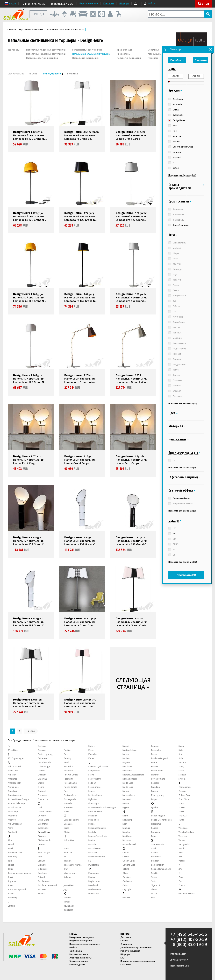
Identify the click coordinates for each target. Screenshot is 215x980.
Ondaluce (127, 881)
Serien (154, 877)
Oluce (125, 873)
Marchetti (93, 885)
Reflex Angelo (158, 816)
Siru (153, 898)
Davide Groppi (45, 812)
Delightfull (43, 824)
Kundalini (93, 754)
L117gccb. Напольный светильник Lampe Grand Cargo (131, 135)
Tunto (181, 820)
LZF (90, 861)
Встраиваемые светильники (87, 50)
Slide (181, 750)
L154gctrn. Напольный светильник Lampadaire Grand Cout (80, 703)
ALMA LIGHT (14, 771)
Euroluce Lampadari (47, 885)
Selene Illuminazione (161, 869)
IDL (65, 857)
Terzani (182, 791)
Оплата (124, 941)
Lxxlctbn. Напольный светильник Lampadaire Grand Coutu (30, 703)
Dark (40, 807)
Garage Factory (71, 820)
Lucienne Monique (97, 828)
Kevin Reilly (69, 906)
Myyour (126, 807)
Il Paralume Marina (73, 865)
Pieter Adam (157, 771)
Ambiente (12, 779)
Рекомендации (77, 965)
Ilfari (66, 869)
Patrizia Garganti (160, 758)
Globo (67, 832)
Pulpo (154, 799)
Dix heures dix (45, 840)
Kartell (67, 902)
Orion (125, 885)
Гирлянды (153, 58)
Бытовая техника (79, 954)
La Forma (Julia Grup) (98, 767)
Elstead (41, 877)
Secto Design (158, 865)
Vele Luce (183, 828)
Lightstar (93, 799)
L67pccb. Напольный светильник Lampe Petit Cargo (131, 460)
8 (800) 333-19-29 (62, 4)
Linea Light (94, 803)
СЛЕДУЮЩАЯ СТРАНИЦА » (133, 684)
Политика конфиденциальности (138, 961)
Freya (66, 812)
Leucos (92, 791)
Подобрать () (186, 575)
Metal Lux (127, 767)
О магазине (126, 944)
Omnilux (127, 877)
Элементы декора (79, 961)
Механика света (187, 894)
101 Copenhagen (16, 758)
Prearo (155, 791)
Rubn (154, 836)
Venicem (183, 836)
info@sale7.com (178, 954)
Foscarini (68, 803)
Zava (181, 877)
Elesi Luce (42, 873)
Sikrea (154, 889)
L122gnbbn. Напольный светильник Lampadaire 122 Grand (132, 216)
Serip (154, 881)
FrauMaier (69, 807)
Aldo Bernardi (14, 767)
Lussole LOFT (95, 848)
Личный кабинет (179, 960)
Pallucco (127, 898)
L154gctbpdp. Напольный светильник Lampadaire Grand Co (82, 135)
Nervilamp (127, 820)
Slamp (181, 746)
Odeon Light (129, 861)
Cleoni (41, 787)
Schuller (155, 861)
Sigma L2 (156, 885)
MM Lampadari (130, 779)
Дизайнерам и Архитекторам (136, 947)
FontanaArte (70, 795)
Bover (10, 885)
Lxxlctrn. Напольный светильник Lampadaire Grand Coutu (132, 622)
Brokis (11, 894)
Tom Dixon (184, 799)
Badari (11, 844)
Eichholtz (42, 865)
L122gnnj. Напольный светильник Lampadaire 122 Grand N (81, 216)
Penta (154, 762)
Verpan (182, 840)
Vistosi (182, 861)
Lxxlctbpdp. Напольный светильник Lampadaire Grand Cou (80, 622)
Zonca (182, 885)
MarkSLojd (94, 894)
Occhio (126, 857)
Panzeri (155, 746)
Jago (66, 889)
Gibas (66, 828)
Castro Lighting (45, 754)
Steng (181, 767)
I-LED (66, 848)
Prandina (155, 787)
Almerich (12, 775)
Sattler (155, 853)
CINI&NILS (42, 779)
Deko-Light (43, 820)
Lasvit (91, 775)
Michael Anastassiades (133, 775)
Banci (10, 848)
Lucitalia (92, 832)
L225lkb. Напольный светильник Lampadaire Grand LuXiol (132, 379)
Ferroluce (68, 771)
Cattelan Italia (44, 762)
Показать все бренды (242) (182, 175)
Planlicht (155, 775)
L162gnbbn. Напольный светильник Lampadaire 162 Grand (132, 297)
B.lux (10, 840)
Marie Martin (95, 889)
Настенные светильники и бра (42, 58)
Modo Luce (128, 783)
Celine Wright (44, 767)
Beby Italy (12, 857)
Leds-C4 (92, 783)
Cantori (11, 906)
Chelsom (42, 775)
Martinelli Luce (130, 750)
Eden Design (44, 853)
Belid (10, 861)
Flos (66, 791)
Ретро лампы (154, 54)
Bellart (11, 865)
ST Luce (182, 762)
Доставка (126, 937)
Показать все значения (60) (183, 403)
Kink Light (68, 910)
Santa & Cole (157, 844)
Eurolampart (44, 881)
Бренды (73, 934)
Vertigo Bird (184, 844)
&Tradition (13, 750)
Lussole (92, 844)
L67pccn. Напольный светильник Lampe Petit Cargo (29, 460)
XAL (180, 869)
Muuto (126, 803)
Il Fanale (68, 861)
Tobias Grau (184, 795)
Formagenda (70, 799)
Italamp (67, 877)
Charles (41, 771)
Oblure (126, 853)
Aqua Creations (15, 795)
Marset (126, 746)
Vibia (181, 853)
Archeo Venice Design (18, 799)
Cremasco (43, 795)
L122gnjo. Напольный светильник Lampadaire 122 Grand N (30, 216)
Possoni (155, 783)
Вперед (31, 731)
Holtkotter (69, 840)
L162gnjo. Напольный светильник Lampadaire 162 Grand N (30, 297)
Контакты (109, 3)
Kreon (91, 750)
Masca (126, 754)
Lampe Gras (94, 771)
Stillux (181, 771)
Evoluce (41, 894)
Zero (181, 881)
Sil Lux (154, 894)
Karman (67, 898)
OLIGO (126, 869)
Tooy (181, 803)
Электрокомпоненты (80, 958)
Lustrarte (93, 853)
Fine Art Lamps (71, 775)
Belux (10, 869)
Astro (10, 828)
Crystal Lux (43, 799)
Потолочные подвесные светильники (46, 50)
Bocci (10, 877)
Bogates (12, 881)
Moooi (126, 791)
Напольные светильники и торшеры (91, 54)
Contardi (42, 791)
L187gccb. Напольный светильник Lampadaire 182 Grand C (29, 622)
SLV (180, 754)
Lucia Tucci (94, 820)
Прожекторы (124, 54)
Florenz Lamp (70, 783)
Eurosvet (42, 889)
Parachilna (156, 750)
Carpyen (42, 750)
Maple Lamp (94, 881)
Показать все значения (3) (182, 511)
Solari (181, 758)
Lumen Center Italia (98, 836)
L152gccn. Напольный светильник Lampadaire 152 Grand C (29, 541)
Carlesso (42, 746)
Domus (41, 844)
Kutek (91, 758)
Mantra (92, 877)
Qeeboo (155, 807)
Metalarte (127, 771)
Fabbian (67, 750)
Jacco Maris (69, 885)
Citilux (41, 783)
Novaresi (127, 840)
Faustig (67, 758)
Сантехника (76, 951)
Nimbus (126, 828)
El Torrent (43, 869)
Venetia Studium (186, 832)
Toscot (182, 807)
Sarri (153, 848)
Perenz (155, 767)
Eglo (40, 857)
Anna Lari (12, 791)
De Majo (42, 816)
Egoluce (42, 861)
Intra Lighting (70, 873)
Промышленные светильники (85, 944)
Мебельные (153, 50)
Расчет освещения (130, 951)
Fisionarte (69, 779)
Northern (127, 836)
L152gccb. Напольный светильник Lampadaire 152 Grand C (81, 541)
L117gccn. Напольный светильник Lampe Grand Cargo (80, 460)
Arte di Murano (15, 807)
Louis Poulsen (95, 812)
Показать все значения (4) (182, 468)
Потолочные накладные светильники (46, 54)
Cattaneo (42, 758)
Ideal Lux (68, 853)
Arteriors (12, 820)
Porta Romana (158, 779)
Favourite (68, 767)
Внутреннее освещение (31, 30)
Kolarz (92, 746)
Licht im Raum (95, 795)
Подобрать (177, 60)
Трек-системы (124, 50)
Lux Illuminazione (97, 857)
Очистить (201, 60)
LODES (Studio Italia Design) (102, 807)
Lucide (91, 824)
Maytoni (126, 762)
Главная (12, 30)
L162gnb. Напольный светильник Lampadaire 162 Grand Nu (30, 379)
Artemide (12, 816)
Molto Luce (128, 787)
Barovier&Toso (15, 853)
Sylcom (182, 779)
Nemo (126, 816)
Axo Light (12, 832)
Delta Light (43, 828)
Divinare (42, 836)
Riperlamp (156, 824)
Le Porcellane (95, 779)
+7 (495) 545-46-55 (33, 4)
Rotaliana (156, 832)
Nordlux (126, 832)
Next (125, 824)
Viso (181, 857)
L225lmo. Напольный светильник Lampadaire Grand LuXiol (81, 379)
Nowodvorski (129, 844)
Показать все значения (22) (183, 562)
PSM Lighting (157, 795)
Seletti (154, 873)
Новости (125, 934)
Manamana (94, 873)
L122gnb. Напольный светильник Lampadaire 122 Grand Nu (30, 135)
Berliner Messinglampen (19, 873)
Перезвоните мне (180, 966)
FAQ (123, 958)
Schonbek (156, 857)
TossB (181, 812)
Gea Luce (68, 824)
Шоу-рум (124, 3)
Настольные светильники (86, 58)
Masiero (126, 758)
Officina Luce (129, 865)
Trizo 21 (183, 816)
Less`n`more (94, 787)
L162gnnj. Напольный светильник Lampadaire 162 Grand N (81, 297)
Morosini (127, 799)
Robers (155, 828)
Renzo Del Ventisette (161, 820)
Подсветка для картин (129, 58)
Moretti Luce (129, 795)
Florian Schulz (70, 787)
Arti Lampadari (15, 824)
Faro (66, 754)
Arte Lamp (13, 812)
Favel (66, 762)
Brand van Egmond (17, 889)
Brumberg (13, 898)
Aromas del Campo (17, 803)
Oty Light (127, 889)
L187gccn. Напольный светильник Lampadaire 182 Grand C (132, 541)
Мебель (73, 947)
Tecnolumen (185, 787)
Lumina (92, 840)
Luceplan (93, 816)
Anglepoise (13, 787)
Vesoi (181, 848)
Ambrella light (15, 783)
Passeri (155, 754)
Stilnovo (182, 775)
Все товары (14, 50)
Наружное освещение (81, 941)
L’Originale (94, 865)
